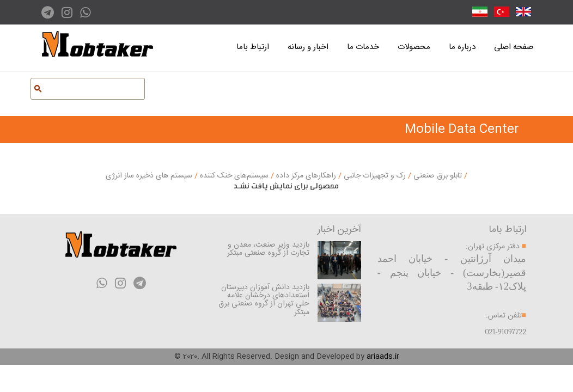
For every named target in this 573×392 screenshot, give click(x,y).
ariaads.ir (383, 357)
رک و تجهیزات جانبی (374, 176)
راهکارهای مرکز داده (305, 176)
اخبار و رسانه (308, 47)
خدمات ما (363, 47)
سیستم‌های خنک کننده (233, 176)
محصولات (414, 47)
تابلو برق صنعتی (437, 176)
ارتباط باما (253, 47)
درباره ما (462, 47)
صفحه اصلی (514, 47)
